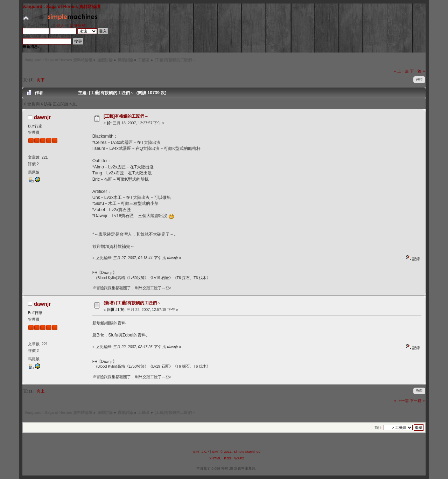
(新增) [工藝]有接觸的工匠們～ (132, 303)
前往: (379, 428)
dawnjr (42, 117)
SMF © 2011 (222, 452)
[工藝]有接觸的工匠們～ (126, 116)
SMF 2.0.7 (201, 452)
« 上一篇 (401, 71)
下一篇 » (417, 71)
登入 (60, 26)
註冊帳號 (78, 26)
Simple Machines (247, 452)
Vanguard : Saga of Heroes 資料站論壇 (61, 7)
